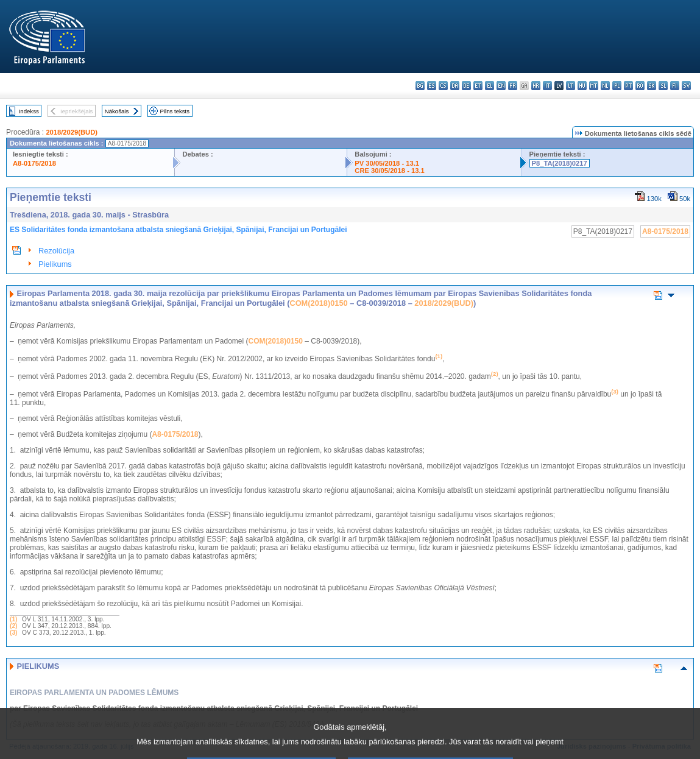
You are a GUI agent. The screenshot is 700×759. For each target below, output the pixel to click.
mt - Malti (594, 86)
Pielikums (55, 264)
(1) (13, 619)
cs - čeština (443, 86)
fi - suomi (675, 86)
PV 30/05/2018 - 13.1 (387, 163)
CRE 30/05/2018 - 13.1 (389, 171)
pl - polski (617, 86)
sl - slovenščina (663, 86)
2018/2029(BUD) (72, 132)
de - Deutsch (466, 86)
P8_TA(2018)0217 (560, 163)
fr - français (513, 86)
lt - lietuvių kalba (571, 86)
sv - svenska (686, 86)
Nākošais (117, 111)
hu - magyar (582, 86)
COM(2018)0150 (318, 303)
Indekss (29, 111)
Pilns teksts (175, 111)
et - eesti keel (478, 86)
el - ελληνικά (490, 86)
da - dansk (455, 86)
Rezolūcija (56, 251)
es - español (432, 86)
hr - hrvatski (536, 86)
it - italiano (547, 86)
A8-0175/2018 (34, 163)
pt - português (628, 86)
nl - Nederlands (605, 86)
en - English (501, 86)
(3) (13, 633)
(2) (13, 626)
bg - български (420, 86)
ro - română (640, 86)
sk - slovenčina (652, 86)
